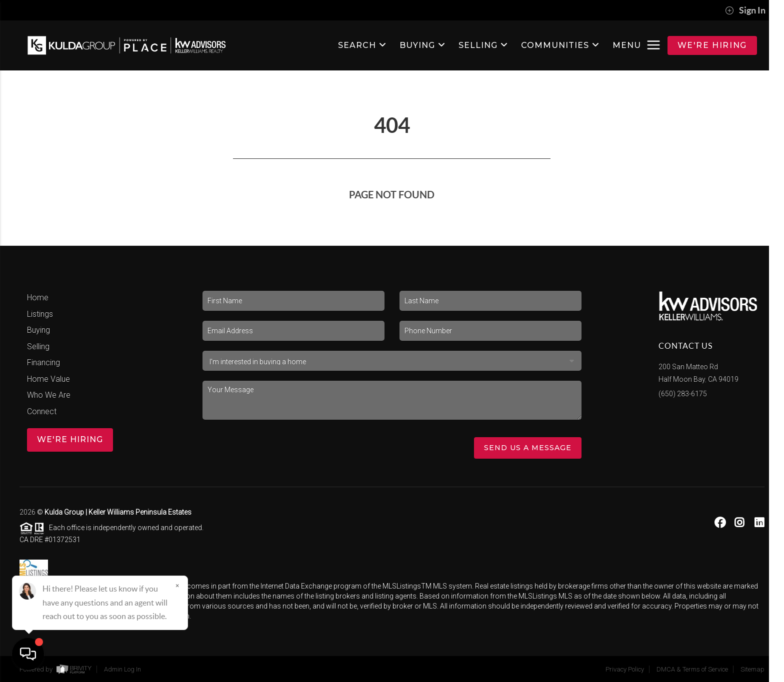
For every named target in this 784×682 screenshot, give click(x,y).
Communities (560, 45)
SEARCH (362, 45)
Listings (40, 314)
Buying (38, 330)
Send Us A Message (528, 448)
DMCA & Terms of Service (692, 669)
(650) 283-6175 (683, 394)
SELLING (483, 45)
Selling (38, 346)
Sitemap (752, 669)
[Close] (177, 586)
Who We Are (49, 395)
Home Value (48, 379)
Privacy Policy (625, 669)
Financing (43, 362)
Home (38, 298)
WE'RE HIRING (712, 45)
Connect (42, 411)
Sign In (745, 10)
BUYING (422, 45)
